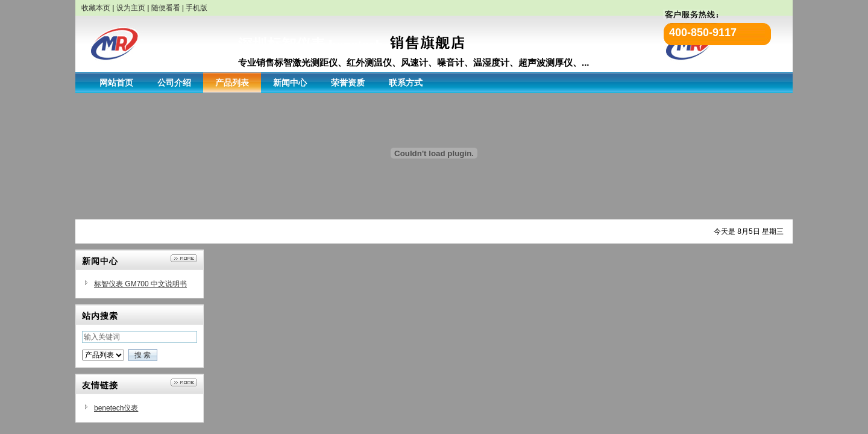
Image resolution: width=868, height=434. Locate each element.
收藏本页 (96, 8)
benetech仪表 (116, 408)
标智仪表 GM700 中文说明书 (140, 284)
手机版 (197, 8)
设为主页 (131, 8)
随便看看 (166, 8)
